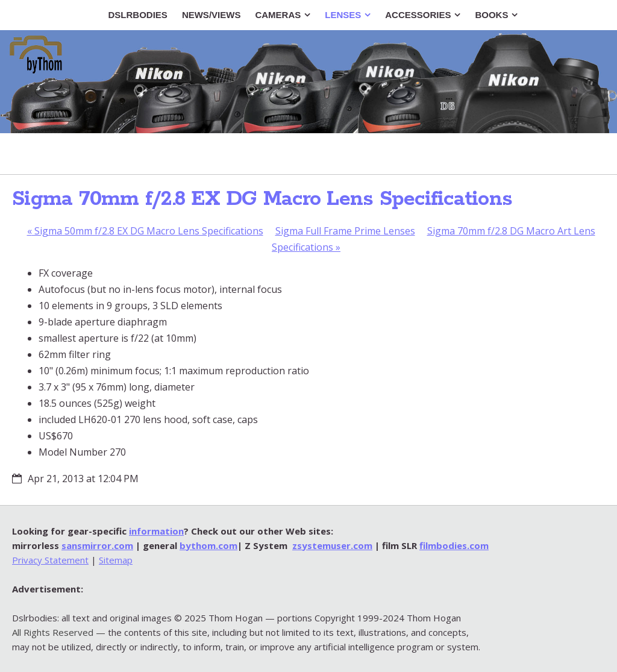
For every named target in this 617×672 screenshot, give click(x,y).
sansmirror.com (97, 545)
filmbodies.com (454, 545)
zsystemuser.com (332, 545)
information (156, 531)
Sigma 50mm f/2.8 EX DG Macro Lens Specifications (145, 231)
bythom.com (208, 545)
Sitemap (116, 560)
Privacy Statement (50, 560)
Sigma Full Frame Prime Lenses (345, 231)
